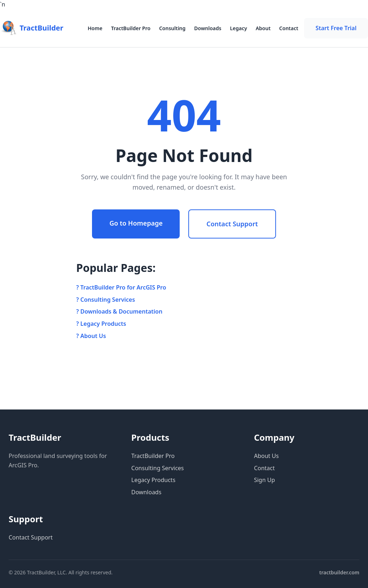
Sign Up (264, 480)
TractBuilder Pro (131, 28)
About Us (266, 456)
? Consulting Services (106, 300)
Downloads (208, 28)
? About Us (91, 336)
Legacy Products (153, 480)
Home (95, 28)
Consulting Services (157, 468)
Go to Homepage (136, 223)
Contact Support (232, 224)
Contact (289, 28)
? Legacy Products (101, 324)
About (263, 28)
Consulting (172, 28)
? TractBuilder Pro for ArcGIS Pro (121, 287)
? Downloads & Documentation (119, 311)
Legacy (239, 28)
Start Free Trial (336, 28)
